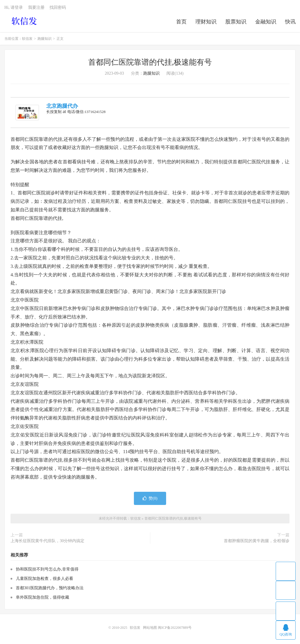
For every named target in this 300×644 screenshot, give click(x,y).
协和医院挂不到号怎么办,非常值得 (47, 569)
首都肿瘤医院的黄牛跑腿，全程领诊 (257, 541)
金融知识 (266, 22)
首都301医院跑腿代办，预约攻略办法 (50, 588)
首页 (181, 22)
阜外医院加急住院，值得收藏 (42, 597)
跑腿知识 (45, 39)
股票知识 (236, 22)
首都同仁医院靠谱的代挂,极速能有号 (150, 62)
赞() (150, 498)
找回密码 (58, 7)
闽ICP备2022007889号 (175, 628)
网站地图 (150, 628)
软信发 (25, 21)
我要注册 (36, 7)
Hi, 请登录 (14, 7)
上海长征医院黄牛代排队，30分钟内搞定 (47, 541)
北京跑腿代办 (62, 106)
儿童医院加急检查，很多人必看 (45, 579)
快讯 (290, 22)
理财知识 (206, 22)
